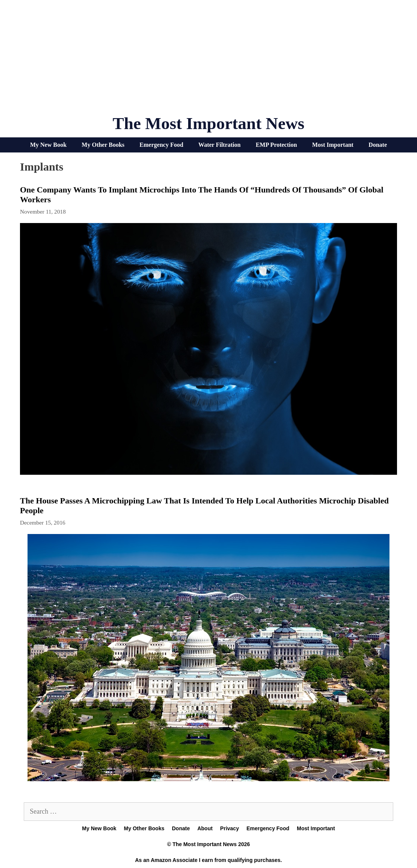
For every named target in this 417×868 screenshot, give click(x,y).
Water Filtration (219, 145)
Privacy (230, 828)
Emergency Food (161, 145)
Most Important (333, 145)
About (205, 828)
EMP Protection (276, 145)
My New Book (48, 145)
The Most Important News (209, 123)
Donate (378, 145)
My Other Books (103, 145)
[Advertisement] (208, 60)
